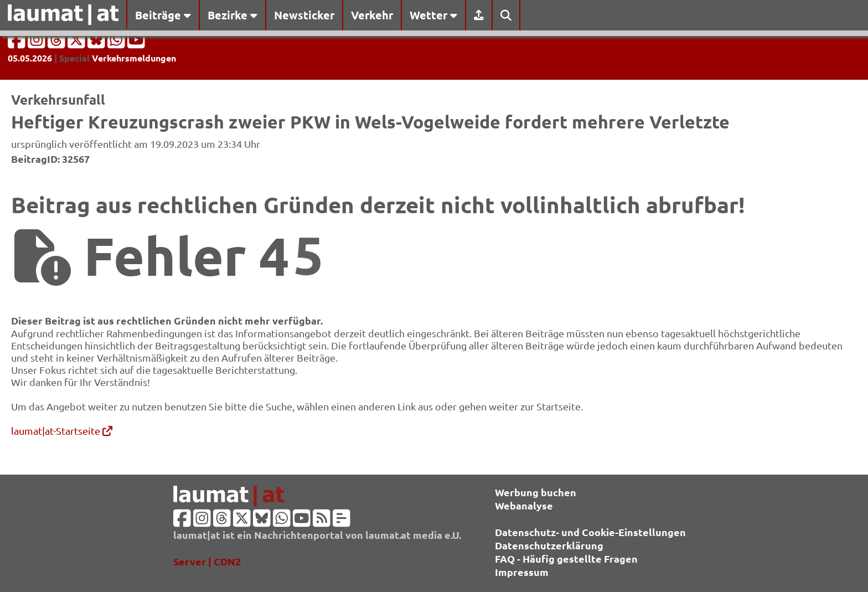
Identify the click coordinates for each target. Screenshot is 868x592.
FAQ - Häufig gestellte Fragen (566, 558)
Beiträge (163, 15)
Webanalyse (524, 505)
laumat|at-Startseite (62, 431)
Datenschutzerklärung (549, 545)
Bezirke (232, 15)
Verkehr (372, 15)
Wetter (433, 15)
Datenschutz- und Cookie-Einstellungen (590, 532)
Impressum (522, 572)
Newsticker (304, 15)
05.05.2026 (30, 58)
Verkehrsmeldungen (134, 58)
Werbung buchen (536, 492)
